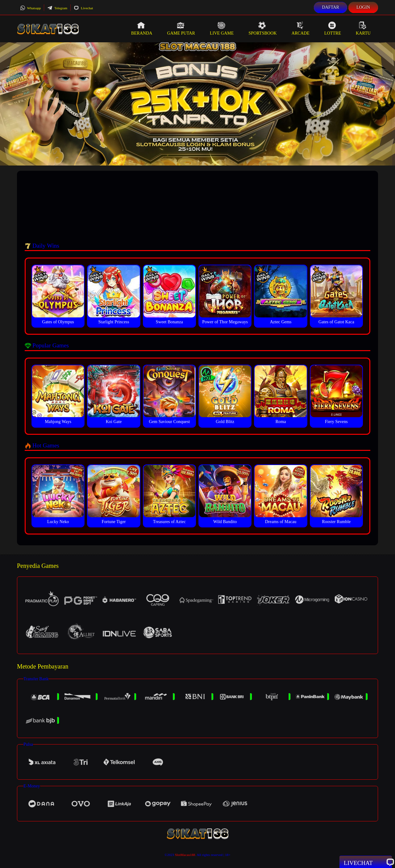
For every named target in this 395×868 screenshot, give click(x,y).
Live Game (222, 28)
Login (363, 7)
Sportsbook (262, 28)
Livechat (83, 8)
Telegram (57, 8)
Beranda (142, 28)
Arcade (301, 28)
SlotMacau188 (185, 855)
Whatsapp (30, 8)
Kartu (363, 28)
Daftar (331, 7)
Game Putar (181, 28)
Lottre (333, 28)
